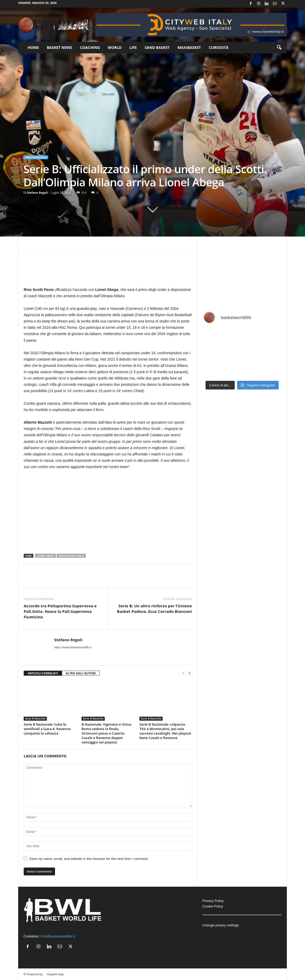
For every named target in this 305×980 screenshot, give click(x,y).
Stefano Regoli (37, 193)
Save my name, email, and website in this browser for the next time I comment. (89, 859)
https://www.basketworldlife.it (73, 647)
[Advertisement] (108, 272)
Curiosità (219, 47)
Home (33, 47)
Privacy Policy (213, 901)
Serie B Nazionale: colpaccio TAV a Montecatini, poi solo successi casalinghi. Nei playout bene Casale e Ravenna (165, 731)
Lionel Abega (45, 556)
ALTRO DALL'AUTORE (81, 673)
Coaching (90, 47)
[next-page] (189, 673)
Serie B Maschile (36, 157)
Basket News (59, 47)
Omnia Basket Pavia (71, 556)
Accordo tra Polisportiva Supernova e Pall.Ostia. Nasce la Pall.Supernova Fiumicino (60, 611)
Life (133, 47)
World (115, 47)
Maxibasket (189, 47)
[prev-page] (183, 673)
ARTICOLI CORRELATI (43, 673)
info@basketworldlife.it (58, 936)
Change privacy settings (221, 925)
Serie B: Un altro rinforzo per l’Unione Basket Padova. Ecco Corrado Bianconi (154, 609)
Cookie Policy (213, 906)
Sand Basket (157, 47)
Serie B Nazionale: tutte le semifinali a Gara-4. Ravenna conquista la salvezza (47, 729)
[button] (279, 48)
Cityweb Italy (55, 974)
